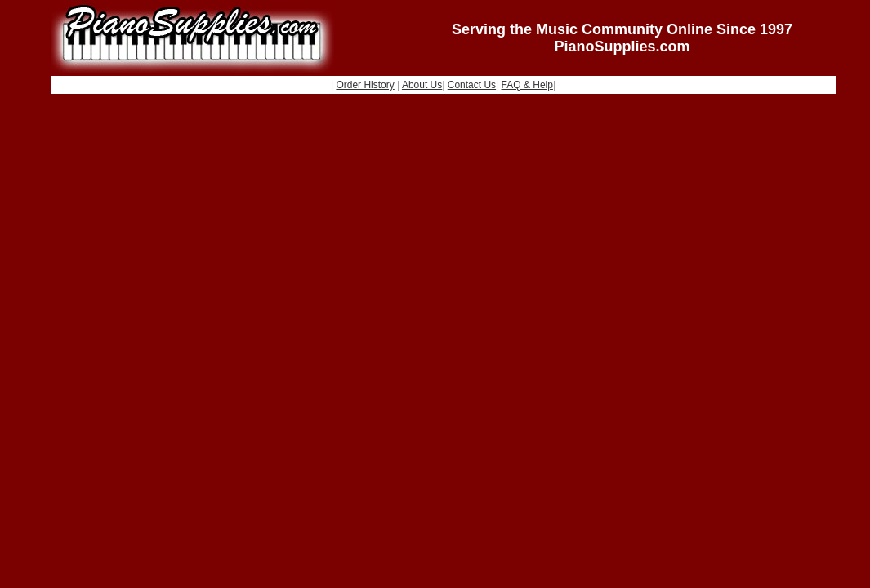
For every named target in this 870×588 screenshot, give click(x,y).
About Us (422, 85)
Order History (365, 85)
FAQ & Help (527, 85)
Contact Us (472, 85)
